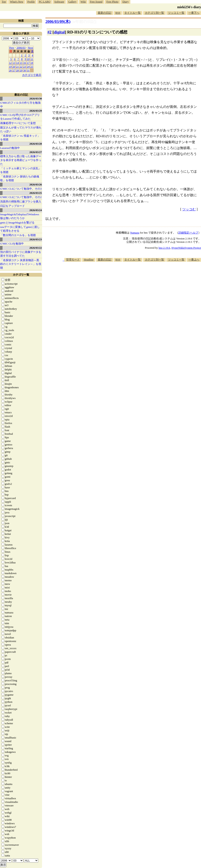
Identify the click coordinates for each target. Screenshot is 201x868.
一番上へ (194, 260)
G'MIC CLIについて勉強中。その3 (21, 189)
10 (28, 59)
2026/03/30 (36, 98)
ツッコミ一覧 (176, 13)
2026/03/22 (36, 248)
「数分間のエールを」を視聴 (18, 235)
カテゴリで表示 (32, 75)
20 (14, 67)
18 (32, 63)
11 (32, 59)
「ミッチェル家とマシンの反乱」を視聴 (21, 170)
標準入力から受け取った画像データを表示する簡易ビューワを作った (21, 160)
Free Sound (96, 2)
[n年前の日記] (84, 22)
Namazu (135, 233)
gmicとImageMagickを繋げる (17, 223)
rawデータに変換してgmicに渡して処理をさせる (20, 229)
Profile (31, 2)
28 (18, 70)
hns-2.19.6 (164, 248)
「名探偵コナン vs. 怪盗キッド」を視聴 (20, 138)
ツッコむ (189, 209)
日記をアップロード (13, 206)
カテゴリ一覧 (21, 275)
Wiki (83, 2)
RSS (118, 13)
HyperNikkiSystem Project (186, 248)
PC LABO (45, 2)
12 (10, 63)
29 (21, 70)
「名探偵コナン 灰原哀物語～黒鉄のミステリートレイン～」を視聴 (21, 264)
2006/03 (21, 48)
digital (59, 32)
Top (4, 2)
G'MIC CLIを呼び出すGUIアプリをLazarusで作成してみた (20, 117)
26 (10, 70)
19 (10, 67)
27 (14, 70)
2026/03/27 (36, 152)
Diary (126, 2)
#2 (50, 32)
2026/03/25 (36, 193)
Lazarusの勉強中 (10, 148)
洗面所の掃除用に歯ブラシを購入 (21, 201)
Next (30, 48)
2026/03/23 (36, 239)
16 (25, 63)
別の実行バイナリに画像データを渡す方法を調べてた (21, 254)
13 (14, 63)
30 (25, 70)
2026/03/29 (36, 111)
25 (32, 67)
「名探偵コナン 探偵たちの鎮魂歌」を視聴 (20, 178)
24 (28, 67)
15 (21, 63)
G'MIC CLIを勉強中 (12, 244)
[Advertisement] (144, 295)
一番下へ (194, 13)
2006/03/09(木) (58, 22)
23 (25, 67)
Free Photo (112, 2)
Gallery (72, 2)
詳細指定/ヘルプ (188, 233)
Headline (89, 260)
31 (28, 70)
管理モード (73, 260)
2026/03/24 (36, 210)
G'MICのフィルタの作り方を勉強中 (20, 105)
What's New (17, 2)
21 (18, 67)
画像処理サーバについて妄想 (18, 123)
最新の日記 (105, 13)
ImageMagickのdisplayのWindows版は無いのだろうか (20, 216)
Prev (12, 48)
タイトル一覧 (132, 13)
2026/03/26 (36, 184)
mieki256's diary (189, 7)
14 (18, 63)
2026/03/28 (36, 144)
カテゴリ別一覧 (154, 13)
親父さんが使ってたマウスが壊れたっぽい (21, 129)
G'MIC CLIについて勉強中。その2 (21, 197)
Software (59, 2)
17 (28, 63)
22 (21, 67)
